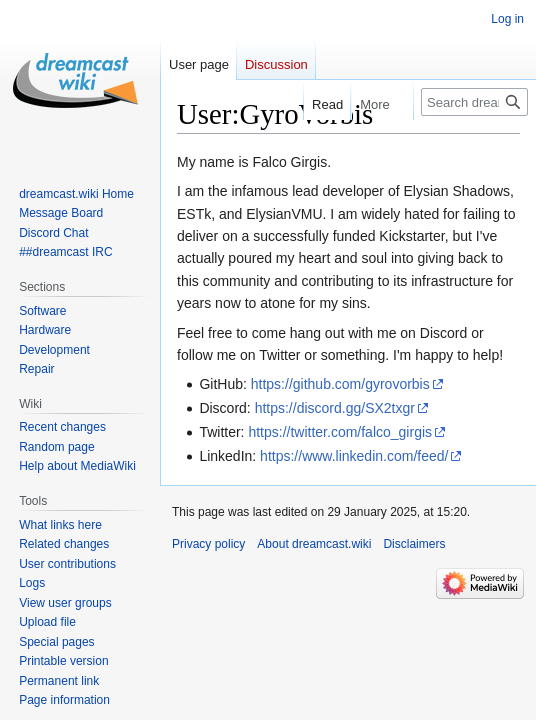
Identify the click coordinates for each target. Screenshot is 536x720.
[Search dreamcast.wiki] (474, 102)
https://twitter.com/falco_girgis (340, 432)
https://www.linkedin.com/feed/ (354, 456)
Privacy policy (208, 544)
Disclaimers (414, 544)
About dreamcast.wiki (314, 544)
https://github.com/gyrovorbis (340, 384)
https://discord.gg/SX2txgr (335, 408)
